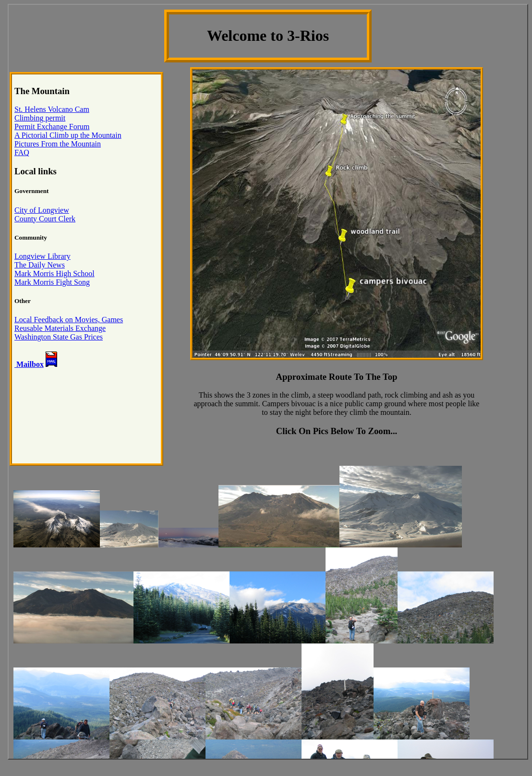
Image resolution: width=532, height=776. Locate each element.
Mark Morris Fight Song (52, 282)
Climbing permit (40, 118)
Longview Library (42, 256)
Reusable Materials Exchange (60, 328)
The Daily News (40, 265)
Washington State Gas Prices (59, 337)
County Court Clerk (45, 219)
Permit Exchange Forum (52, 127)
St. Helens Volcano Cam (52, 109)
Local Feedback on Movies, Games (69, 320)
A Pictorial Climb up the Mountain (68, 135)
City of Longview (42, 210)
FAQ (22, 152)
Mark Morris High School (54, 273)
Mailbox (29, 364)
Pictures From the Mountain (58, 144)
